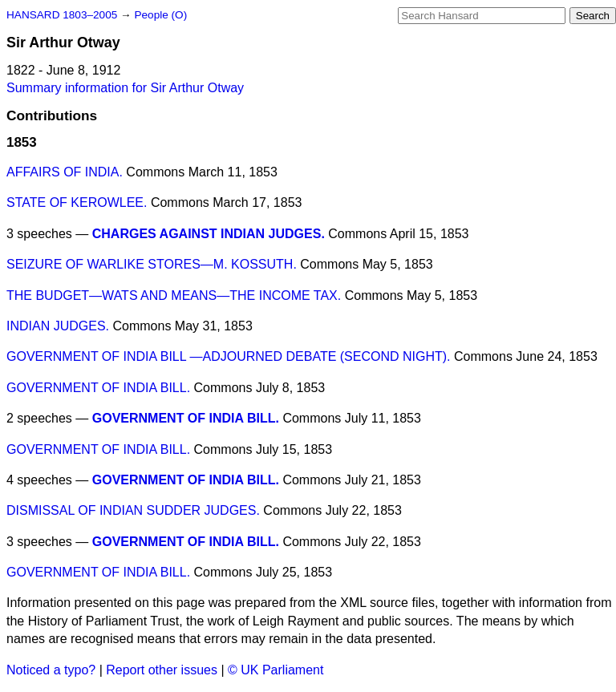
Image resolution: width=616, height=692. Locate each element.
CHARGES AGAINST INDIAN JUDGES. (209, 234)
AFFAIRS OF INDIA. (65, 172)
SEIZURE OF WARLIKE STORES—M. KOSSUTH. (152, 264)
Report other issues (162, 670)
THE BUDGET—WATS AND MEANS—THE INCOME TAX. (174, 295)
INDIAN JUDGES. (58, 326)
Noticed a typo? (51, 670)
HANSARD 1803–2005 (62, 15)
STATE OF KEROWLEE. (77, 202)
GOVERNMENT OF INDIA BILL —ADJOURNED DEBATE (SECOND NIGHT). (229, 356)
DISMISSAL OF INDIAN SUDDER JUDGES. (133, 510)
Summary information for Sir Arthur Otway (125, 88)
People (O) (160, 15)
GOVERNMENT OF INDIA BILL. (98, 388)
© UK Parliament (276, 670)
